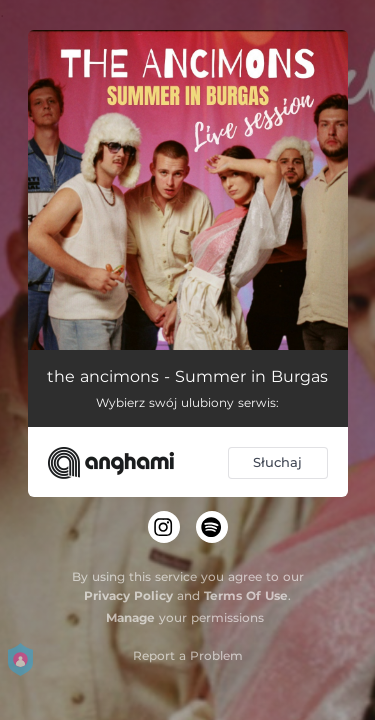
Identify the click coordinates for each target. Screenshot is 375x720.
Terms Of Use (246, 595)
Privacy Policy (128, 595)
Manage (130, 617)
